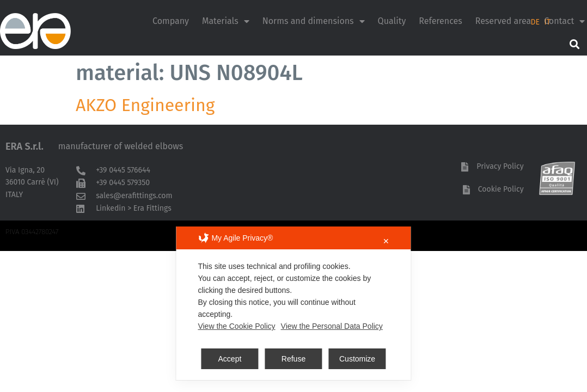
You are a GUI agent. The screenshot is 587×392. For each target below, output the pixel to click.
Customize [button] (357, 359)
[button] (574, 44)
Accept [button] (230, 359)
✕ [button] (386, 241)
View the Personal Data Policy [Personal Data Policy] (332, 326)
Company (171, 21)
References (440, 21)
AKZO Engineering (145, 105)
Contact (564, 21)
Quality (392, 21)
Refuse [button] (293, 359)
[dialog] (293, 303)
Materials (226, 21)
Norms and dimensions (314, 21)
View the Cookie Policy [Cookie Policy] (236, 326)
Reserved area (503, 21)
